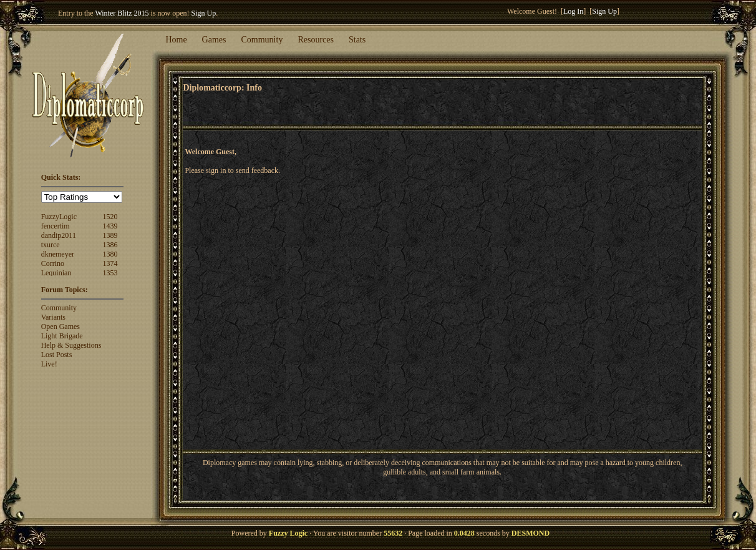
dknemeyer (58, 254)
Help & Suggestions (71, 345)
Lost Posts (57, 355)
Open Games (61, 327)
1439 (110, 226)
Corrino (53, 263)
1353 (110, 273)
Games (214, 40)
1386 (110, 245)
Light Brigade (62, 336)
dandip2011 (59, 235)
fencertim (56, 226)
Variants (53, 317)
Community (262, 40)
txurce (51, 245)
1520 (110, 217)
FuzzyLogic (59, 217)
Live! (49, 364)
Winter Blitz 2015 (122, 13)
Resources (316, 40)
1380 (110, 254)
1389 (110, 235)
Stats (357, 40)
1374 (110, 263)
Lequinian (56, 273)
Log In (573, 11)
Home (176, 40)
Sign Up (204, 13)
